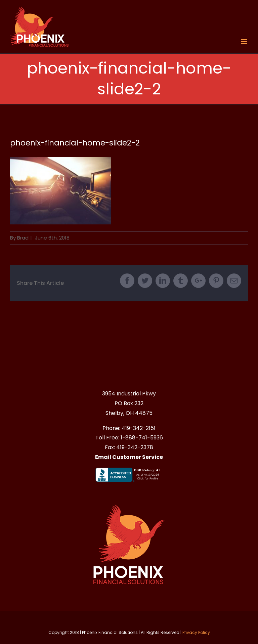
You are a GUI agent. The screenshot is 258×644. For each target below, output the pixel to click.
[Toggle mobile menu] (244, 41)
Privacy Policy (196, 632)
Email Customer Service (129, 457)
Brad (23, 238)
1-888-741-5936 (142, 438)
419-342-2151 (139, 428)
